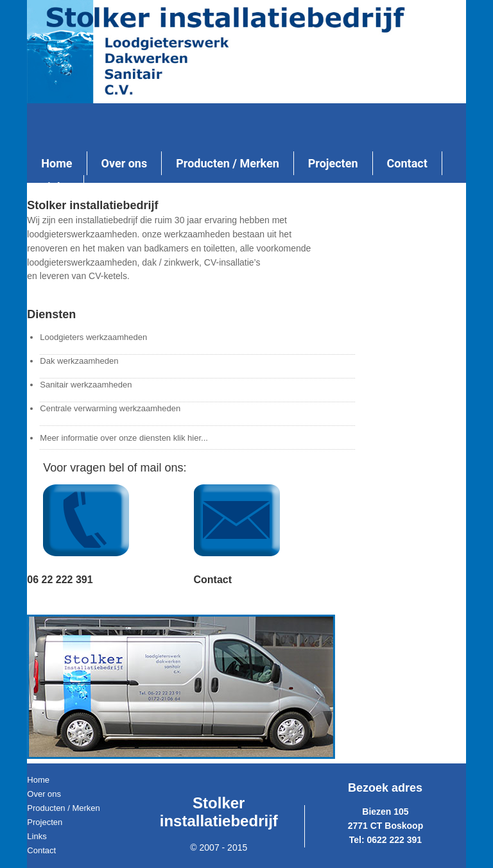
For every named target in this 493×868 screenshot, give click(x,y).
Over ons (44, 794)
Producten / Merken (63, 808)
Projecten (45, 822)
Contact (41, 850)
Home (38, 780)
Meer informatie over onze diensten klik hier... (124, 438)
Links (37, 836)
